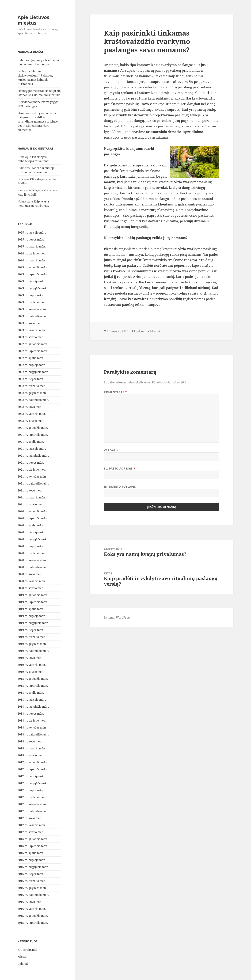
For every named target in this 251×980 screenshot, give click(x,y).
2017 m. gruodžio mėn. (33, 762)
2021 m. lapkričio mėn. (33, 435)
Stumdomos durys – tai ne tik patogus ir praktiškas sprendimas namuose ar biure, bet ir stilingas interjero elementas (38, 121)
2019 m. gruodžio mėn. (33, 595)
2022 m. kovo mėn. (30, 407)
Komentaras (115, 392)
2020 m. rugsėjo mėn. (32, 532)
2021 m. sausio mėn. (31, 504)
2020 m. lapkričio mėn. (33, 518)
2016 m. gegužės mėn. (32, 888)
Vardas (111, 450)
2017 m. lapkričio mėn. (33, 769)
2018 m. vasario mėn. (32, 748)
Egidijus (139, 331)
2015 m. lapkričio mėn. (33, 923)
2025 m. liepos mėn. (31, 239)
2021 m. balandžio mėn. (33, 483)
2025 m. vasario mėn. (32, 246)
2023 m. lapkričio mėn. (33, 274)
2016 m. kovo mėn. (30, 902)
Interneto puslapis (120, 487)
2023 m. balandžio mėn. (33, 316)
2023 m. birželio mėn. (32, 302)
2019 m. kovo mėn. (30, 658)
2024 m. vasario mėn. (32, 260)
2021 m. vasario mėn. (32, 497)
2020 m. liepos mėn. (31, 546)
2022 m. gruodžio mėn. (33, 344)
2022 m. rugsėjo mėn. (32, 365)
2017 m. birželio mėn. (32, 797)
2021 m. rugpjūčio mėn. (33, 456)
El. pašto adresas (119, 468)
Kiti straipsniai (27, 950)
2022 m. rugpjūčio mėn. (33, 372)
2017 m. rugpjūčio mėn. (33, 783)
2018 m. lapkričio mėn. (33, 686)
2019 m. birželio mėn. (32, 637)
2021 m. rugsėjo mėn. (32, 449)
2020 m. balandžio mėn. (33, 567)
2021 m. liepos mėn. (31, 463)
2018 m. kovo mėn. (30, 741)
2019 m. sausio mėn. (31, 672)
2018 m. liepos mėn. (31, 714)
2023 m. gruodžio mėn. (33, 267)
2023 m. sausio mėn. (31, 337)
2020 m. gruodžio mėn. (33, 511)
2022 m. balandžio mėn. (33, 400)
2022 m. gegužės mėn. (32, 393)
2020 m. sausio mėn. (31, 588)
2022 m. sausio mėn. (31, 421)
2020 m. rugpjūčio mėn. (33, 539)
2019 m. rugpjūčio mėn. (33, 623)
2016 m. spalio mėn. (31, 853)
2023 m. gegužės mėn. (32, 309)
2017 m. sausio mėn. (31, 832)
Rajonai (23, 964)
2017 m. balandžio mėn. (33, 811)
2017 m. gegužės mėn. (32, 804)
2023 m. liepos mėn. (31, 295)
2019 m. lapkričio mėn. (33, 602)
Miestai (22, 957)
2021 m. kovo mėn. (30, 490)
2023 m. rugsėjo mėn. (32, 281)
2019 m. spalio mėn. (31, 609)
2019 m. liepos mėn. (31, 630)
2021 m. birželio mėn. (32, 470)
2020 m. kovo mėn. (30, 574)
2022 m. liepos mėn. (31, 379)
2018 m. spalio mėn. (31, 693)
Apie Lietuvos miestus (33, 20)
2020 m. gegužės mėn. (32, 560)
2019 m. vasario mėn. (32, 665)
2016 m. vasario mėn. (32, 909)
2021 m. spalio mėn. (31, 442)
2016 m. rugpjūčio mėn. (33, 867)
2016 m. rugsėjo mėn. (32, 860)
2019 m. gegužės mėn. (32, 644)
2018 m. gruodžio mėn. (33, 679)
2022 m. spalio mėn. (31, 358)
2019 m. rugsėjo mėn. (32, 616)
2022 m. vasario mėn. (32, 414)
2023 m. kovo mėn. (30, 323)
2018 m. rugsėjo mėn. (32, 700)
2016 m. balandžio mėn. (33, 895)
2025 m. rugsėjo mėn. (32, 232)
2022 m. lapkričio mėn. (33, 351)
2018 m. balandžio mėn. (33, 734)
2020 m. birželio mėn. (32, 553)
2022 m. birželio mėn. (32, 386)
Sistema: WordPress (117, 617)
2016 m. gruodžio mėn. (33, 839)
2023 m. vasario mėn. (32, 330)
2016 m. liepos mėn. (31, 874)
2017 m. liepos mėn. (31, 790)
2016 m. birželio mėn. (32, 881)
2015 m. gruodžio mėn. (33, 916)
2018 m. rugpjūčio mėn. (33, 707)
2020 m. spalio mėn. (31, 525)
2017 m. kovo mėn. (30, 818)
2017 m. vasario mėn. (32, 825)
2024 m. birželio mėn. (32, 253)
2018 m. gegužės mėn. (32, 727)
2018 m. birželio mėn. (32, 720)
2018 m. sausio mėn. (31, 755)
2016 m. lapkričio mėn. (33, 846)
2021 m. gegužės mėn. (32, 476)
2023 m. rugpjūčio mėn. (33, 288)
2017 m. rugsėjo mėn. (32, 776)
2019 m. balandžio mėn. (33, 651)
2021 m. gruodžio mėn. (33, 428)
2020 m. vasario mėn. (32, 581)
